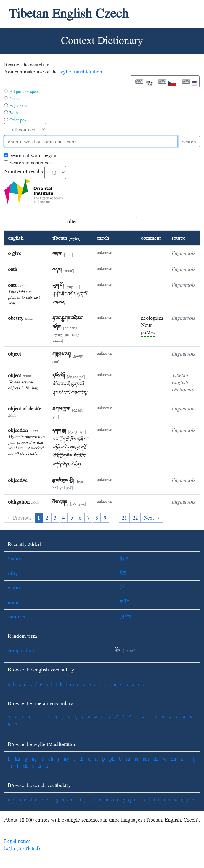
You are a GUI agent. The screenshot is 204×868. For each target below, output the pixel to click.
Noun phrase (148, 328)
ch (51, 759)
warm (14, 587)
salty (13, 573)
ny (66, 759)
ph (112, 759)
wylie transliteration (81, 71)
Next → (152, 518)
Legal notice (17, 841)
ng (34, 759)
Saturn (15, 558)
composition (21, 650)
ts (136, 759)
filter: (102, 222)
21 (124, 518)
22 (135, 518)
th (81, 759)
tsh (146, 759)
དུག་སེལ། (125, 617)
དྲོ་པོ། (122, 587)
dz (156, 759)
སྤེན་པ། (124, 558)
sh (25, 766)
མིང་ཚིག (124, 602)
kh (17, 759)
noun (13, 602)
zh (174, 759)
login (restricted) (22, 848)
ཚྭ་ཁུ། (123, 573)
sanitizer (17, 617)
